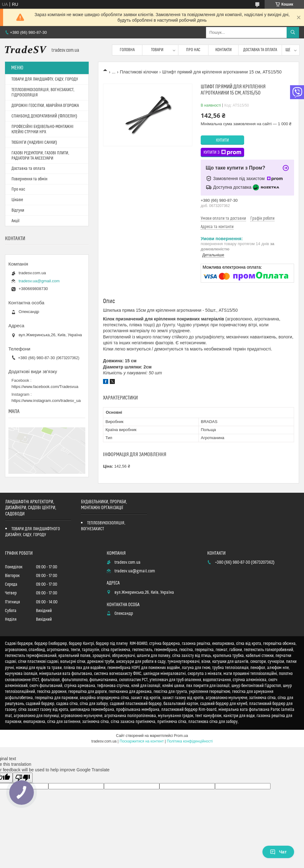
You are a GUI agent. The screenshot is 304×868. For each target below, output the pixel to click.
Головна (127, 50)
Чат (278, 852)
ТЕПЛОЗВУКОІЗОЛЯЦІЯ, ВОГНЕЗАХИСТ (103, 526)
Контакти (224, 50)
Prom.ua (181, 736)
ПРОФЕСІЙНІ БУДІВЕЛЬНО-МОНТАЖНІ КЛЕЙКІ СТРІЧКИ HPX (42, 129)
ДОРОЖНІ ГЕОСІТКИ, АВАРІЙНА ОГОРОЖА (45, 106)
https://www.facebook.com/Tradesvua (45, 387)
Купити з (222, 152)
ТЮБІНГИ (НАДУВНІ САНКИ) (34, 143)
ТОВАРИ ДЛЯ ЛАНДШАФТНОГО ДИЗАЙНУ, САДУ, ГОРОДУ (33, 532)
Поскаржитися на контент (142, 741)
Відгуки (18, 210)
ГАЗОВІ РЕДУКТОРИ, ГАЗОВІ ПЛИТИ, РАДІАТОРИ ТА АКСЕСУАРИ (40, 156)
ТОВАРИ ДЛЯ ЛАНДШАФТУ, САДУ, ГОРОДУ (45, 79)
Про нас (193, 50)
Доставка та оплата (260, 50)
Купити (222, 140)
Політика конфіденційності (190, 741)
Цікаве (17, 200)
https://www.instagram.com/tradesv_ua (46, 401)
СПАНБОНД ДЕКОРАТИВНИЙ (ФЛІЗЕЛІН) (44, 116)
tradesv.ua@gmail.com (39, 281)
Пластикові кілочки (139, 72)
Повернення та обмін (29, 179)
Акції (16, 221)
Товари (157, 50)
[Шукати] (293, 33)
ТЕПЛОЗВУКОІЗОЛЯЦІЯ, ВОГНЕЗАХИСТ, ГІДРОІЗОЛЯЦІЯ (43, 93)
